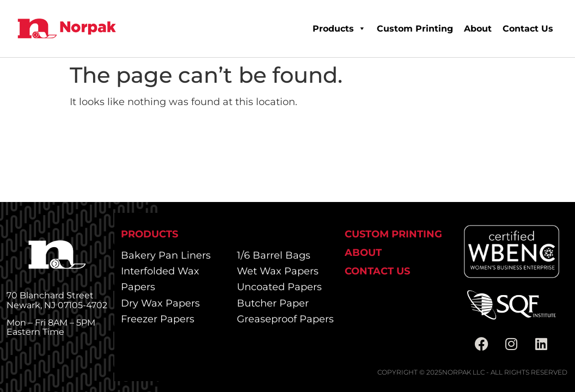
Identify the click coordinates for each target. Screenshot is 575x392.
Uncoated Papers (279, 287)
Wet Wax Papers (278, 271)
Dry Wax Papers (160, 303)
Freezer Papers (158, 319)
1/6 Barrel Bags (274, 255)
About (478, 29)
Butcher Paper (273, 303)
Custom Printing (415, 29)
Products (339, 29)
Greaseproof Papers (285, 319)
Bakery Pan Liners (166, 255)
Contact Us (528, 29)
